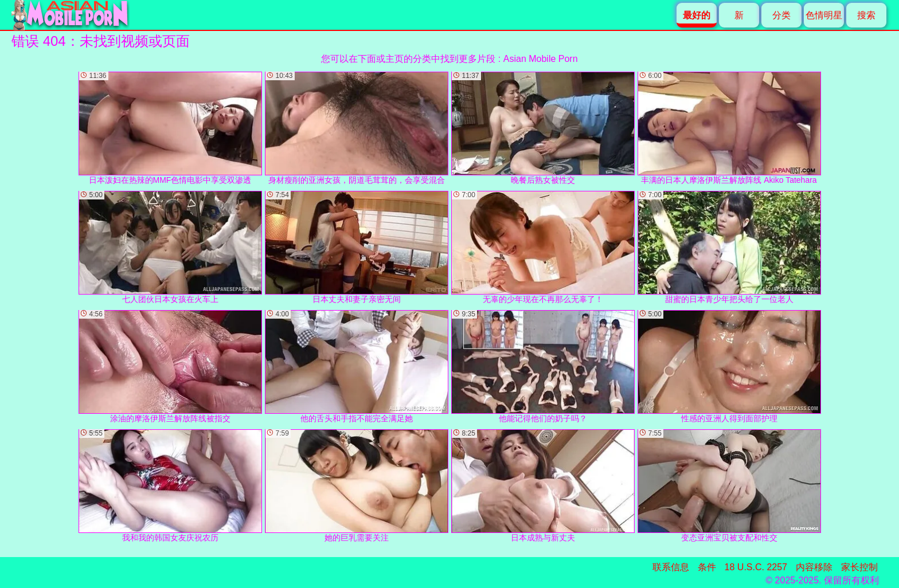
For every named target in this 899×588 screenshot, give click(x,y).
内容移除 (814, 567)
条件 (707, 567)
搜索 (866, 15)
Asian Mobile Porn (541, 59)
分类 (781, 15)
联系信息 (671, 567)
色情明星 (824, 15)
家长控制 (859, 567)
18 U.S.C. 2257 (756, 567)
